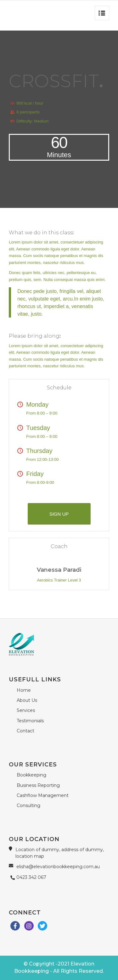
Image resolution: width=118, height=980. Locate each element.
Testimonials (30, 721)
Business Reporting (38, 785)
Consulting (28, 805)
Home (24, 690)
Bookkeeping (31, 775)
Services (26, 710)
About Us (27, 700)
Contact (25, 731)
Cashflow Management (43, 795)
